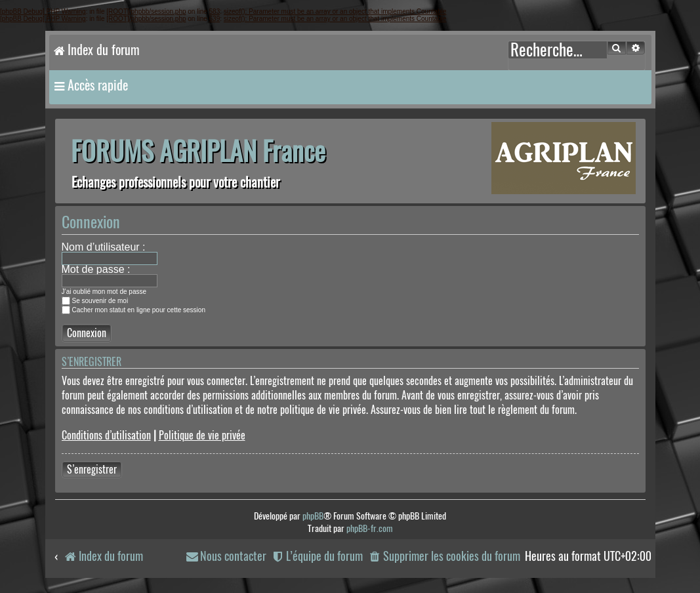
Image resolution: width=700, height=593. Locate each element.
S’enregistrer (92, 469)
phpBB (313, 516)
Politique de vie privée (202, 435)
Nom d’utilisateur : (104, 247)
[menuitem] (443, 557)
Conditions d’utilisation (106, 435)
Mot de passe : (96, 269)
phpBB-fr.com (370, 528)
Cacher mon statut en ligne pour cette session (134, 310)
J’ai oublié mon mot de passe (104, 292)
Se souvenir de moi (95, 301)
